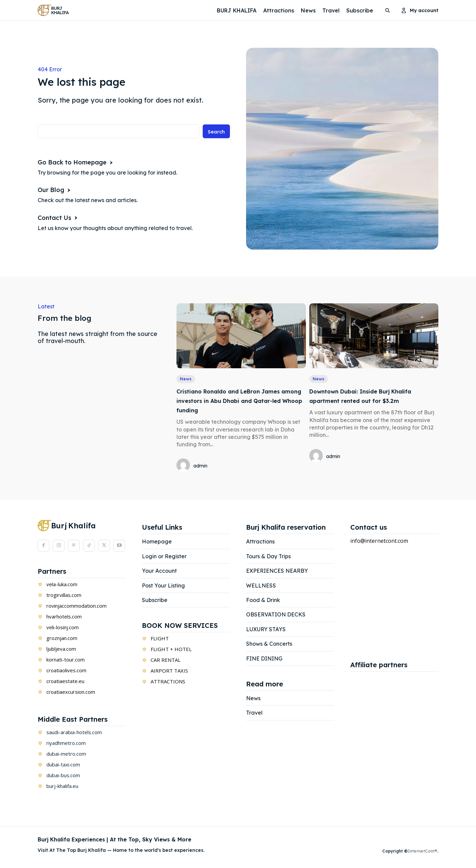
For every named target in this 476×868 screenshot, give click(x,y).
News (186, 379)
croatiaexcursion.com (71, 692)
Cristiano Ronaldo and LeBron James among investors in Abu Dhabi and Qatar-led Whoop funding (239, 401)
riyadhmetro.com (66, 744)
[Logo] (55, 10)
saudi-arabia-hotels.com (74, 733)
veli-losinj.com (63, 628)
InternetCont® (423, 852)
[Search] (215, 133)
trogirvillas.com (64, 596)
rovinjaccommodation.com (76, 606)
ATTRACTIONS (168, 682)
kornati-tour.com (66, 660)
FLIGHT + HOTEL (171, 650)
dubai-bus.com (63, 776)
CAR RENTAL (166, 661)
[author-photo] (184, 466)
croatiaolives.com (66, 671)
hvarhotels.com (64, 617)
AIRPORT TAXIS (169, 672)
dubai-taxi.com (63, 765)
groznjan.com (62, 639)
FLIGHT (160, 639)
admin (200, 466)
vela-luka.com (62, 585)
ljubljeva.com (61, 649)
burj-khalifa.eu (62, 787)
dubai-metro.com (66, 754)
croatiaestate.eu (65, 682)
